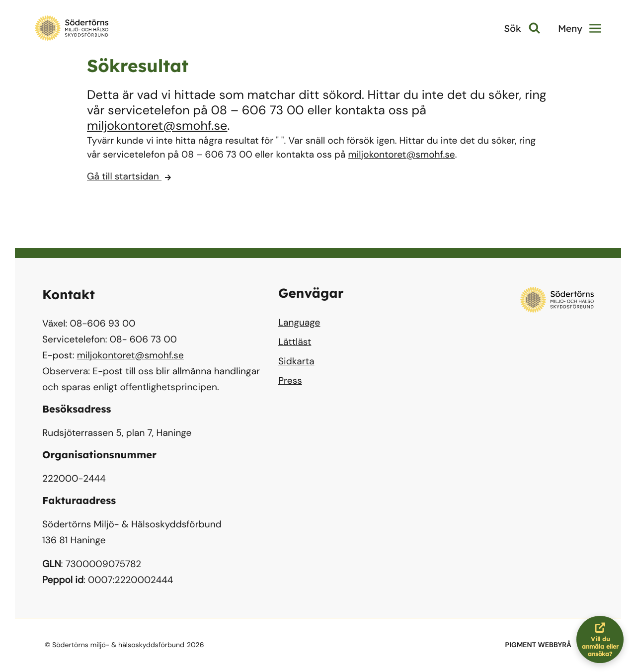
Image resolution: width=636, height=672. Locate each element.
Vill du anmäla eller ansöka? (603, 639)
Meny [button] (580, 28)
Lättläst (295, 342)
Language (299, 322)
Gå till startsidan (129, 176)
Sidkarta (296, 361)
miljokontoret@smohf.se (157, 126)
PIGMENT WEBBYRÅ (538, 645)
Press (290, 380)
